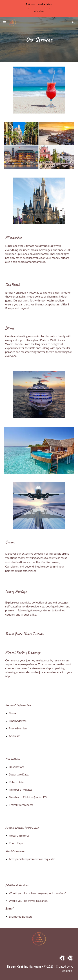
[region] (39, 9)
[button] (4, 22)
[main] (39, 40)
